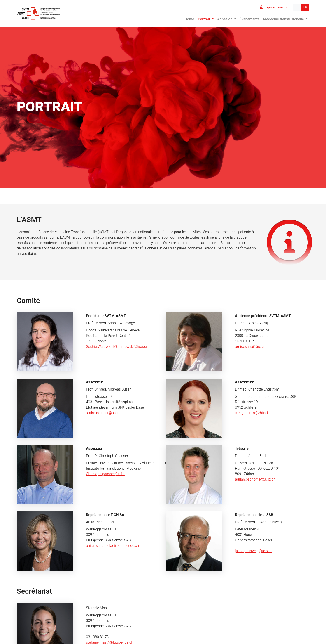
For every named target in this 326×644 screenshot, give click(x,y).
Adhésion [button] (225, 19)
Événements (250, 19)
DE (297, 7)
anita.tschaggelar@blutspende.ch (112, 546)
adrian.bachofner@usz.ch (255, 479)
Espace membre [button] (274, 7)
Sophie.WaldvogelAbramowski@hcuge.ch (119, 347)
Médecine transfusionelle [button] (284, 19)
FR (305, 7)
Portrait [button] (204, 19)
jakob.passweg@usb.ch (254, 551)
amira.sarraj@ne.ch (250, 347)
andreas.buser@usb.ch (104, 413)
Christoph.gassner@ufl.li (105, 474)
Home (189, 19)
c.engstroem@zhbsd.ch (254, 413)
